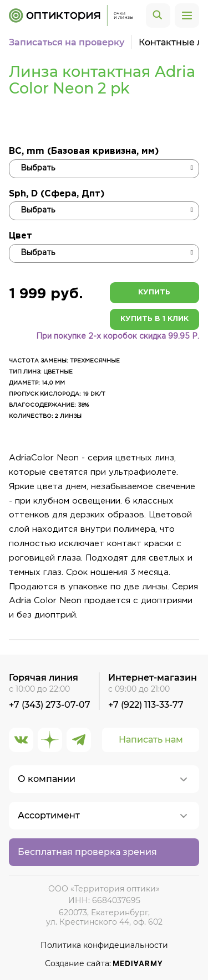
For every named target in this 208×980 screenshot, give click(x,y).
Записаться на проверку (67, 42)
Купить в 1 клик (154, 319)
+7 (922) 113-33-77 (146, 705)
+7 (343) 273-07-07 (50, 705)
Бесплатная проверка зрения (87, 852)
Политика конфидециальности (104, 945)
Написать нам (151, 740)
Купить (154, 292)
